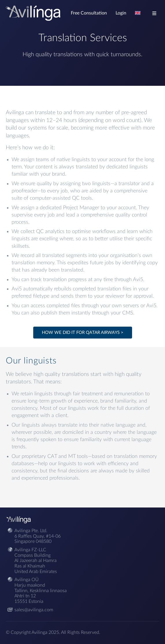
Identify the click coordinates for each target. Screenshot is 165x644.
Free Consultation (89, 13)
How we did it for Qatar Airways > (83, 333)
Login (121, 13)
